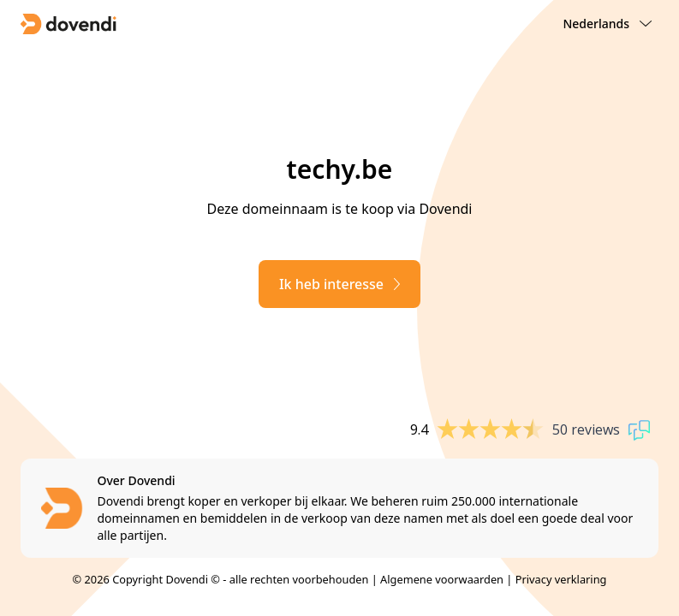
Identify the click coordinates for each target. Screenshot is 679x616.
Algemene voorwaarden (442, 579)
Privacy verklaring (561, 579)
